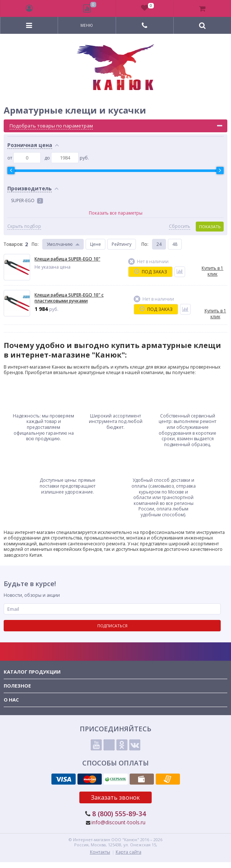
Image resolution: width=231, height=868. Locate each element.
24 (159, 244)
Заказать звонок (115, 797)
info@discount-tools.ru (118, 822)
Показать (210, 227)
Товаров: (13, 244)
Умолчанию (60, 244)
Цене (95, 244)
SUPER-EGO (27, 200)
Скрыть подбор (24, 226)
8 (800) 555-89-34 (119, 814)
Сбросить (180, 226)
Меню (87, 25)
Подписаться (112, 626)
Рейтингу (122, 244)
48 (175, 244)
